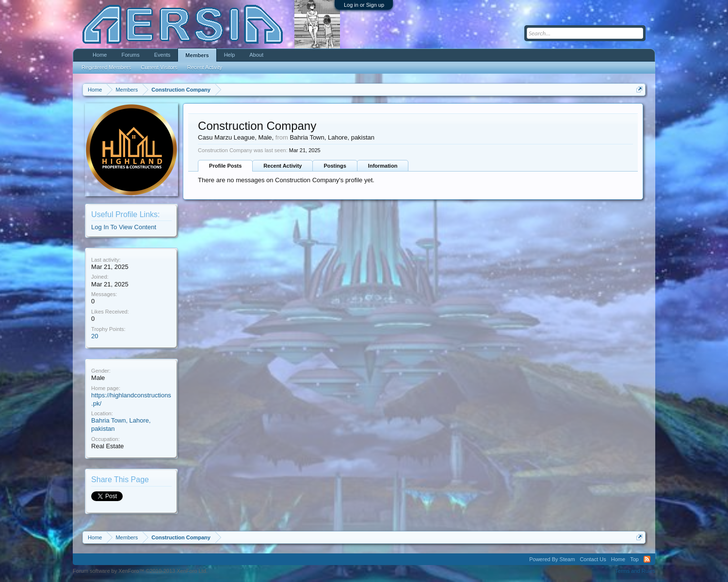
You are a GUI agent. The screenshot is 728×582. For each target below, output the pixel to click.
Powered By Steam (552, 559)
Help (230, 55)
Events (162, 55)
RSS (647, 559)
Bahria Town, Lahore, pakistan (332, 137)
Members (197, 55)
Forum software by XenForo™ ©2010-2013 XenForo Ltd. (140, 571)
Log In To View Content (124, 227)
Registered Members (106, 67)
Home (100, 55)
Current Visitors (159, 67)
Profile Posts (225, 166)
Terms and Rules (635, 571)
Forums (130, 55)
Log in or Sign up (364, 5)
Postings (335, 166)
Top (634, 559)
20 (95, 336)
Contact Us (593, 559)
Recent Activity (283, 166)
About (256, 55)
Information (383, 166)
